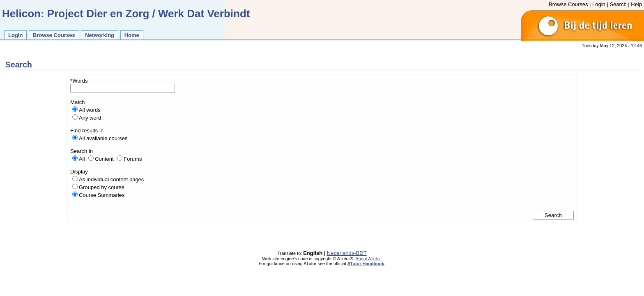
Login (599, 4)
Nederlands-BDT (347, 253)
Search (618, 4)
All (82, 159)
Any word (90, 118)
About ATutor (368, 259)
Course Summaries (102, 195)
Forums (133, 159)
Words (80, 81)
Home (132, 35)
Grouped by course (102, 187)
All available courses (103, 138)
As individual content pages (111, 179)
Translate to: (290, 253)
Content (104, 159)
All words (90, 110)
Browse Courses (568, 4)
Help (636, 4)
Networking (100, 35)
